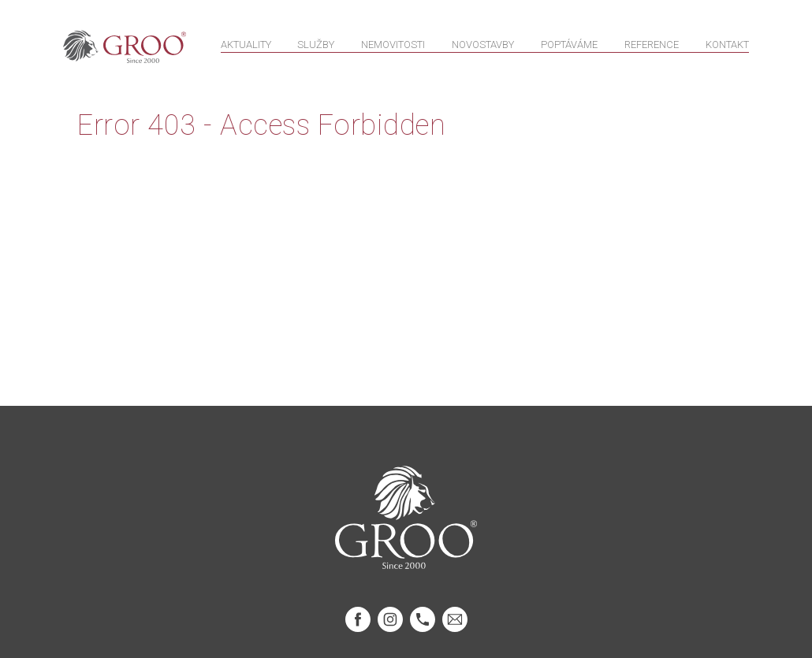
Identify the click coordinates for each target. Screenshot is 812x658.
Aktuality (246, 48)
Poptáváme (569, 48)
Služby (316, 48)
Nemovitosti (393, 48)
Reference (652, 48)
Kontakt (727, 48)
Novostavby (483, 48)
